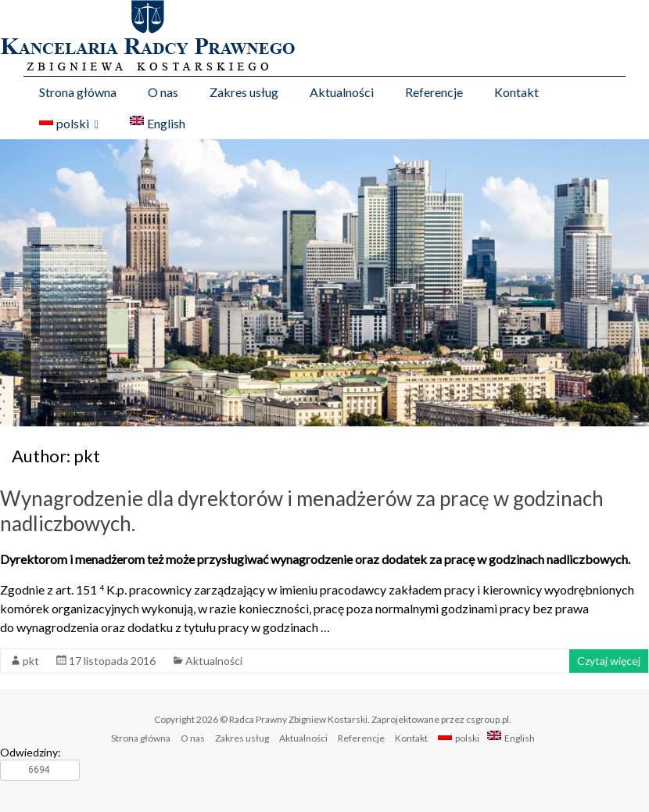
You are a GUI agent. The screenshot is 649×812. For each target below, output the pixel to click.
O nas (163, 92)
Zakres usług (244, 92)
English (158, 123)
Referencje (434, 92)
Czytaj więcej (609, 661)
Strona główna (78, 92)
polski (64, 123)
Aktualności (342, 92)
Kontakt (516, 92)
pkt (31, 661)
